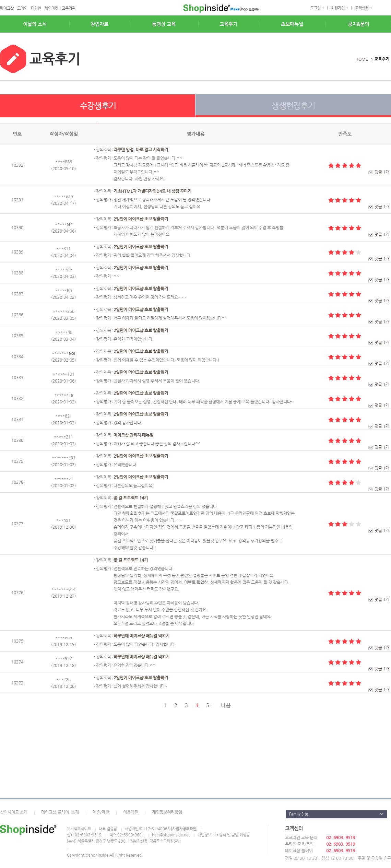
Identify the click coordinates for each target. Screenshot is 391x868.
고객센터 (362, 8)
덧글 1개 (382, 172)
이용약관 (131, 812)
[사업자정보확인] (184, 829)
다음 (226, 705)
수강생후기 (98, 109)
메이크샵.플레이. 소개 (60, 812)
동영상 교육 (164, 24)
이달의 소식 (35, 24)
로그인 (316, 8)
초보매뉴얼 (292, 24)
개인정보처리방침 (167, 812)
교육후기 (228, 24)
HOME (362, 59)
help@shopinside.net (171, 835)
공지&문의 (358, 24)
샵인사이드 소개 (14, 812)
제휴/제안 (101, 812)
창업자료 (99, 24)
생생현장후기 (293, 109)
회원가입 (338, 8)
